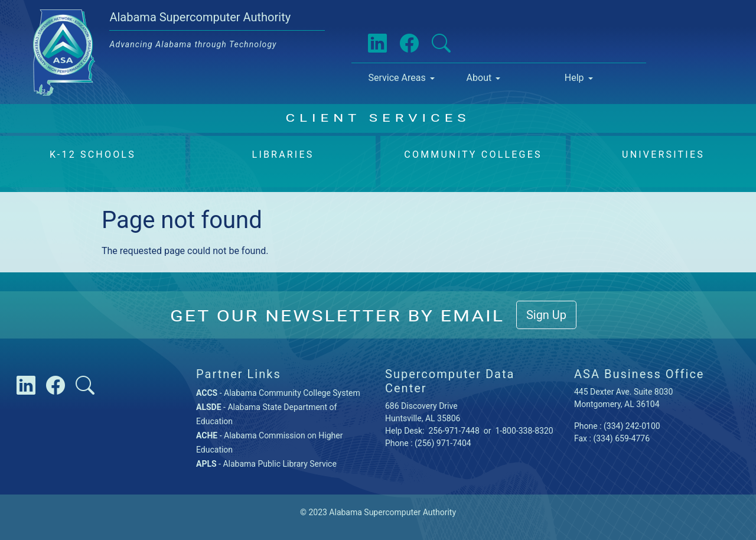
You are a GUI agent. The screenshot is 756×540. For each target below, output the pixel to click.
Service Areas (397, 78)
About (479, 78)
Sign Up (546, 315)
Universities (663, 154)
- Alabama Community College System (278, 393)
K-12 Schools (93, 154)
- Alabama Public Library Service (266, 464)
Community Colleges (473, 154)
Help (574, 78)
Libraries (283, 154)
